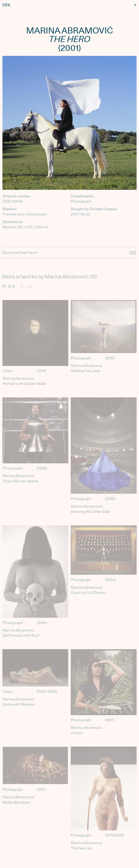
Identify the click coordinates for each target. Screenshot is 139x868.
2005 (110, 499)
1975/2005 (115, 835)
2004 (42, 623)
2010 (41, 371)
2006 (42, 468)
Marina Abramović (18, 378)
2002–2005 (47, 691)
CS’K (6, 5)
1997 (110, 720)
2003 (110, 580)
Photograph (81, 358)
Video (7, 371)
